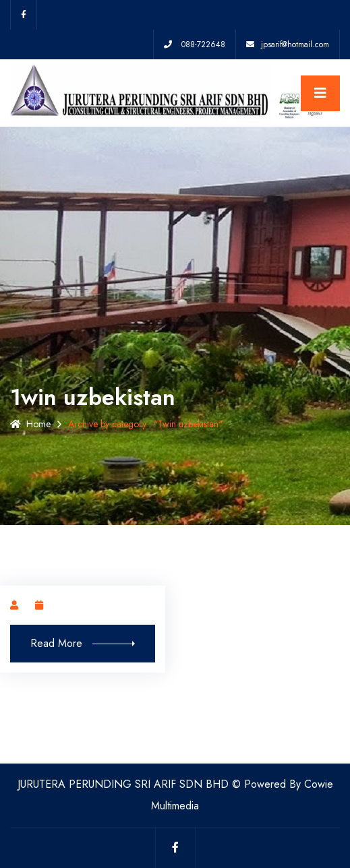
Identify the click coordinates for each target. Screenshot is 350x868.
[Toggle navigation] (320, 93)
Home (30, 424)
